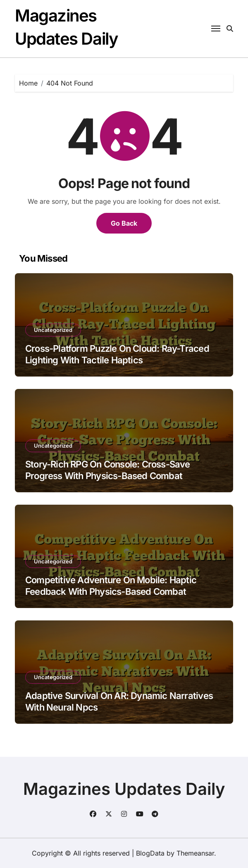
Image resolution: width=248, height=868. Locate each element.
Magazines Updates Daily (124, 789)
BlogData (150, 853)
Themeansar (195, 853)
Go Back (124, 223)
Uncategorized (53, 330)
